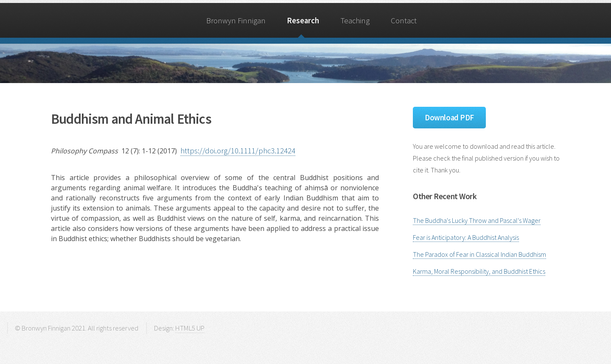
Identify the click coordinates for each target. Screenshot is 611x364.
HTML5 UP (190, 328)
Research (303, 21)
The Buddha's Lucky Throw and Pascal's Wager (477, 220)
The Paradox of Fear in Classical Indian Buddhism (479, 254)
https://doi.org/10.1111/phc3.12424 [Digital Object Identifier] (238, 151)
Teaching (355, 21)
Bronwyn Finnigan (236, 21)
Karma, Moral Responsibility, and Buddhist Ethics (479, 271)
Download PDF (449, 118)
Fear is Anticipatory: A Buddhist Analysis (466, 237)
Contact (404, 21)
